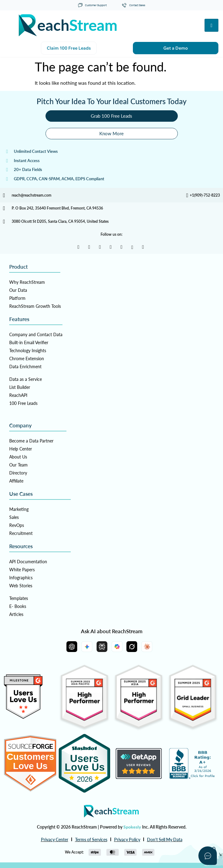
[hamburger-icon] (211, 25)
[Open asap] (208, 856)
